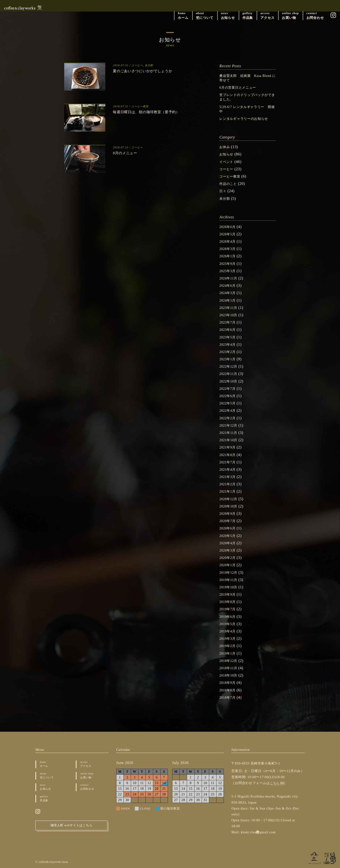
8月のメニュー (127, 153)
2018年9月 (229, 683)
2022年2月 (229, 418)
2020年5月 (229, 536)
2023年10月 (229, 315)
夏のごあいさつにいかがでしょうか (148, 71)
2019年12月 (229, 572)
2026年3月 (229, 249)
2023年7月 (229, 322)
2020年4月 (229, 543)
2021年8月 (229, 455)
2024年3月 (229, 293)
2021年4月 (229, 469)
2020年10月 (229, 506)
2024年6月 (229, 285)
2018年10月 (229, 675)
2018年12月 (229, 661)
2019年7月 (229, 609)
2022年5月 (229, 403)
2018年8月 (229, 690)
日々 (223, 191)
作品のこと (229, 184)
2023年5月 (229, 337)
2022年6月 (229, 396)
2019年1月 (229, 653)
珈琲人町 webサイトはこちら (72, 827)
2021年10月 (229, 440)
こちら (277, 783)
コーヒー (138, 65)
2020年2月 (229, 558)
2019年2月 (229, 646)
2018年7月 (229, 697)
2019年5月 (229, 624)
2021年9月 (229, 447)
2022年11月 (229, 374)
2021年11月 (229, 433)
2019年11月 (229, 580)
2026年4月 (229, 241)
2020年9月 (229, 513)
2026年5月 (229, 234)
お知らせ (227, 154)
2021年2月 (229, 484)
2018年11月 (229, 668)
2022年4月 (229, 410)
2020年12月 (229, 499)
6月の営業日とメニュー (240, 87)
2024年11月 (229, 278)
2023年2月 (229, 352)
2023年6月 (229, 330)
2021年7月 (229, 462)
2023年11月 (229, 308)
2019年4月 (229, 631)
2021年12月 (229, 425)
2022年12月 (229, 366)
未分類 (151, 65)
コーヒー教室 (141, 106)
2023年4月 (229, 344)
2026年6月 (229, 227)
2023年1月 (229, 359)
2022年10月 (229, 381)
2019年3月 (229, 638)
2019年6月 (229, 617)
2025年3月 (229, 271)
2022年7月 (229, 388)
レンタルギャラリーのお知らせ (247, 118)
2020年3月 (229, 550)
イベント (227, 162)
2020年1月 (229, 565)
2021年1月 (229, 491)
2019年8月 (229, 602)
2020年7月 (229, 521)
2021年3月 (229, 477)
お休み (225, 147)
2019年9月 (229, 594)
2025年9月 (229, 264)
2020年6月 (229, 528)
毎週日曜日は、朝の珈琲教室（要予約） (153, 112)
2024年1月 (229, 300)
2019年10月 (229, 587)
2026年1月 (229, 256)
